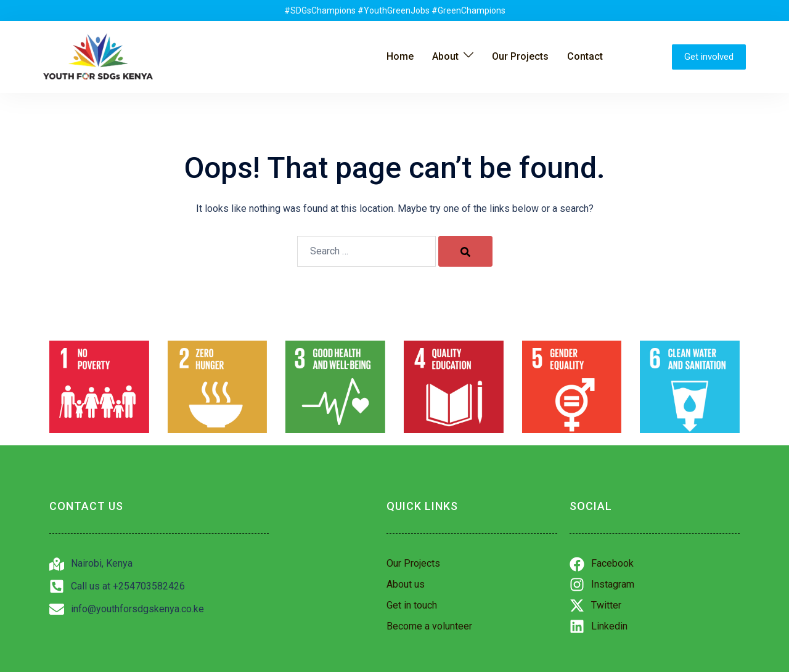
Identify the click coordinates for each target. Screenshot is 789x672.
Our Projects (520, 56)
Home (400, 56)
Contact (585, 56)
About (445, 56)
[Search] (465, 251)
